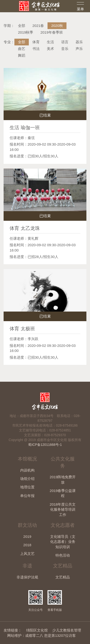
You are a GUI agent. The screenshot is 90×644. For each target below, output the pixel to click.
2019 (27, 537)
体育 (36, 42)
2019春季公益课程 (63, 493)
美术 (50, 49)
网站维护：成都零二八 (25, 635)
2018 (27, 545)
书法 (36, 49)
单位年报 (27, 496)
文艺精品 (63, 577)
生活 (50, 42)
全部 (22, 26)
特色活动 (63, 555)
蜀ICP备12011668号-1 (45, 445)
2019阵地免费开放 (63, 479)
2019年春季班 (51, 32)
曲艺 (22, 49)
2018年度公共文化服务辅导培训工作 (63, 509)
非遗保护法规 (27, 577)
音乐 (65, 49)
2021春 (38, 26)
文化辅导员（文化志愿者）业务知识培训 (63, 542)
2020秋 (57, 26)
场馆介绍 (27, 479)
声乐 (79, 49)
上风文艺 (27, 554)
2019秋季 (26, 32)
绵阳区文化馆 (37, 630)
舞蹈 (22, 55)
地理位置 (27, 487)
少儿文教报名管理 (67, 630)
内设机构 (27, 470)
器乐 (79, 42)
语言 (65, 42)
